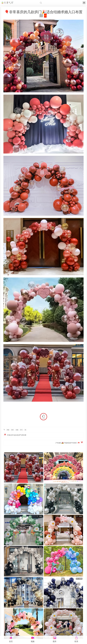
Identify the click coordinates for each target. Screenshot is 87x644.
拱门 (21, 430)
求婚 (8, 430)
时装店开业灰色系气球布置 (17, 435)
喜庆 (12, 430)
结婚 (17, 430)
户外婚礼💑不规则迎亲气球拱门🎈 (68, 443)
